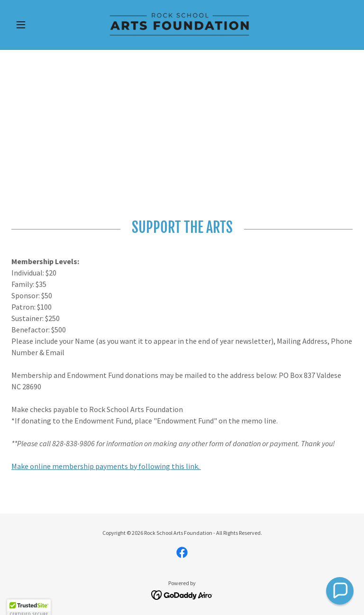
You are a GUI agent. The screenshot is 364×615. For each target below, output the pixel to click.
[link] (182, 25)
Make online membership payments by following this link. (106, 466)
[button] (37, 25)
